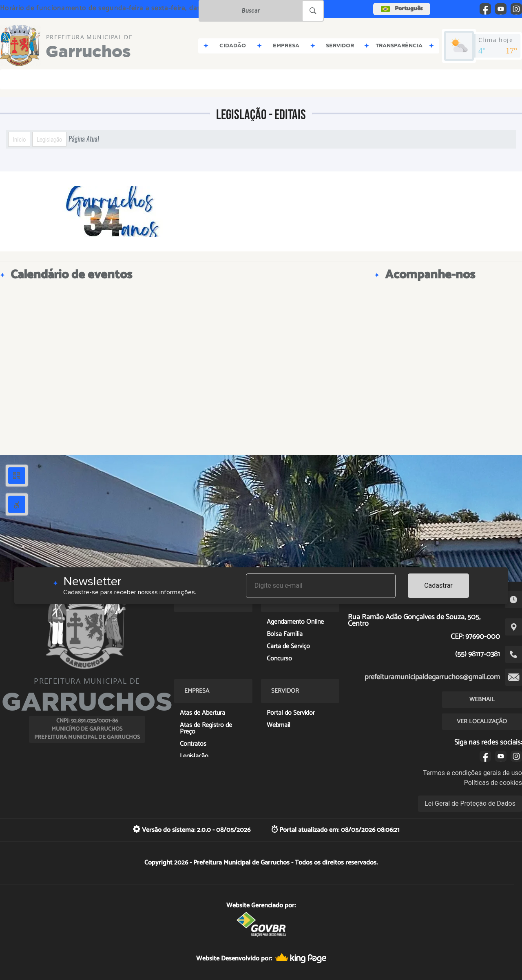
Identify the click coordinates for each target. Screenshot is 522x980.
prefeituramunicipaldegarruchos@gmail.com (432, 677)
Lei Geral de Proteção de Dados (470, 803)
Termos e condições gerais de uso (472, 773)
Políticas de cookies (493, 783)
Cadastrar (438, 586)
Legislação (49, 139)
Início (19, 139)
